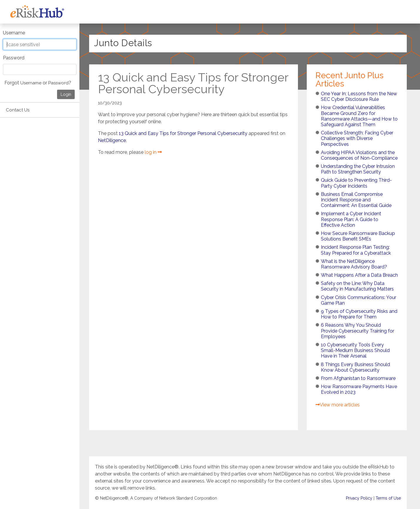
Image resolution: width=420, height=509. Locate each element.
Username (14, 33)
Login (66, 94)
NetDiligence (112, 140)
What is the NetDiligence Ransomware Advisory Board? (354, 264)
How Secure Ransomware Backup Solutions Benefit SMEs (358, 236)
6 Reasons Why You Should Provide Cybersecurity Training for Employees (357, 331)
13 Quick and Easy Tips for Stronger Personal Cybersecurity (183, 133)
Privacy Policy (359, 498)
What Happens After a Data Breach (359, 275)
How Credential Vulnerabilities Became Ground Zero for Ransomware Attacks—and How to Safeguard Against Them (359, 116)
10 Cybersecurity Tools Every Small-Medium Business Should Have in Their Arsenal (355, 350)
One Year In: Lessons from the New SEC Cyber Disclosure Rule (359, 96)
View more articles (338, 405)
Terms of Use (388, 498)
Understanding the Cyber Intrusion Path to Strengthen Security (358, 169)
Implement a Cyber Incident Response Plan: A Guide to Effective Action (351, 219)
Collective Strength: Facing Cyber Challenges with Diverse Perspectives (357, 138)
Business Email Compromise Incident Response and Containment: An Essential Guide (356, 200)
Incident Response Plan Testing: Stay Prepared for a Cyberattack (356, 250)
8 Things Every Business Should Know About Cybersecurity (355, 367)
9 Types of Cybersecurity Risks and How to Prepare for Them (359, 314)
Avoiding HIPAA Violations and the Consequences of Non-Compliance (359, 155)
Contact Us (18, 110)
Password (14, 58)
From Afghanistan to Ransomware (358, 378)
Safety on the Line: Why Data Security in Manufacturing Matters (357, 286)
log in (153, 152)
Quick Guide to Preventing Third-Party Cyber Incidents (356, 183)
